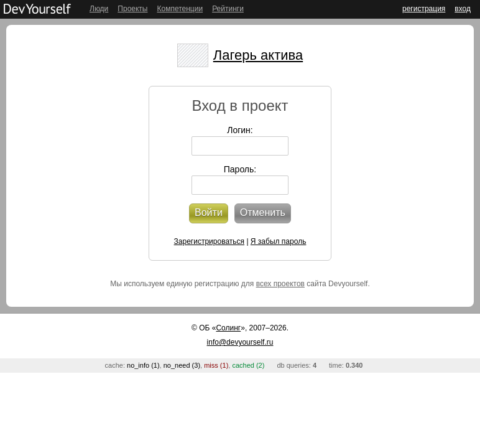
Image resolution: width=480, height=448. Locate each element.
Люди (99, 9)
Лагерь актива (258, 55)
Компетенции (180, 9)
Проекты (132, 9)
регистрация (424, 9)
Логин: (240, 130)
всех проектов (280, 284)
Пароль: (240, 169)
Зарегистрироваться (209, 241)
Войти (209, 212)
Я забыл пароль (279, 241)
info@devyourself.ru (240, 342)
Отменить (263, 212)
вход (463, 9)
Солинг (228, 328)
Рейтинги (228, 9)
